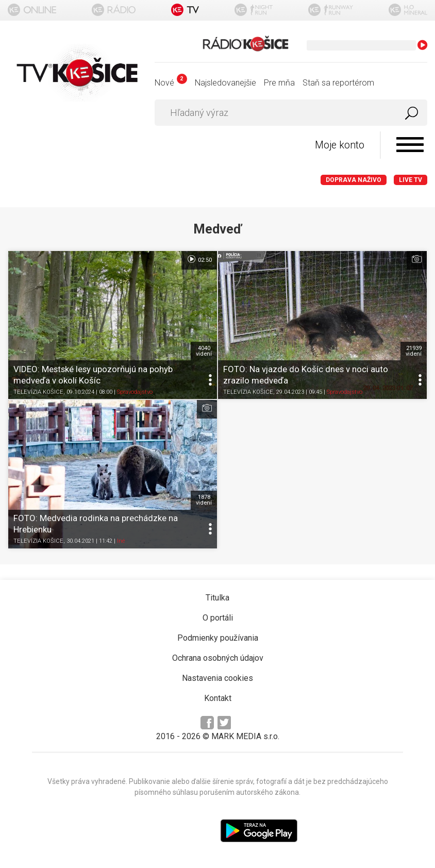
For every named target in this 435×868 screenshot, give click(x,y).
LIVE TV (411, 180)
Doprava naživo (354, 180)
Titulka (217, 598)
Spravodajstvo (135, 393)
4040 (204, 351)
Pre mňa (279, 83)
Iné (121, 541)
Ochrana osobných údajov (218, 658)
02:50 (199, 259)
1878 (204, 500)
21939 (414, 351)
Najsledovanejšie (225, 83)
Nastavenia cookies (217, 678)
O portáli (218, 618)
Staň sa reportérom (338, 83)
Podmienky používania (218, 638)
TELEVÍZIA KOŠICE (38, 393)
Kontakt (218, 698)
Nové (171, 83)
